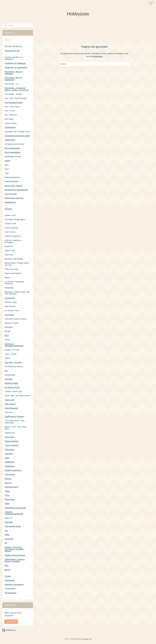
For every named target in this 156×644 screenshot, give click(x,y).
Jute (6, 531)
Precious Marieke (11, 441)
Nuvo (7, 335)
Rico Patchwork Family (14, 102)
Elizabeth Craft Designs (14, 259)
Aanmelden (11, 622)
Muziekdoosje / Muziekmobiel (16, 190)
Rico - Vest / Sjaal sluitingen (16, 98)
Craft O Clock (10, 232)
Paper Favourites (11, 269)
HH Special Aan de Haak (14, 144)
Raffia (7, 535)
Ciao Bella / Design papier (15, 219)
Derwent (8, 479)
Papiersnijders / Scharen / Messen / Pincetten (15, 560)
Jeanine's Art (10, 433)
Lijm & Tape (9, 315)
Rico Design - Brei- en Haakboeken (13, 79)
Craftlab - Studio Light (13, 391)
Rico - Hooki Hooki (12, 107)
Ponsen (8, 331)
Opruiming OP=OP (12, 51)
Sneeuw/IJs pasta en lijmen (15, 319)
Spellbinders (9, 462)
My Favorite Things (12, 387)
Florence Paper (11, 302)
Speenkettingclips (12, 181)
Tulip (6, 173)
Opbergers (9, 327)
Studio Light (9, 400)
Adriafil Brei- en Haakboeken (16, 67)
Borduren (8, 209)
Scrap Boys (9, 288)
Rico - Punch (10, 111)
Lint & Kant (9, 539)
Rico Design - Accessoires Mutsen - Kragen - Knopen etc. (17, 89)
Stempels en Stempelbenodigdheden (14, 345)
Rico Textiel (9, 119)
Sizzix (7, 458)
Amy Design (9, 437)
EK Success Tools (12, 310)
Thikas (7, 491)
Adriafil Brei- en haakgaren (15, 63)
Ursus (7, 495)
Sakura (7, 358)
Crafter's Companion (13, 236)
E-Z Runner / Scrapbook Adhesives (14, 283)
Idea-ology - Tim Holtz (13, 362)
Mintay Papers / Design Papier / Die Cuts (17, 264)
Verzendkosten (10, 593)
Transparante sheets (13, 526)
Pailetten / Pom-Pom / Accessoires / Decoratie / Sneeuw (14, 549)
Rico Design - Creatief (13, 94)
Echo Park (9, 255)
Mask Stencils (10, 306)
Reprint (7, 278)
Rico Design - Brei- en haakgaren (13, 73)
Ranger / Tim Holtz (12, 350)
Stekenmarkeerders (12, 177)
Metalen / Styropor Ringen (15, 555)
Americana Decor (11, 487)
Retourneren (9, 580)
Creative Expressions (13, 470)
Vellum (7, 503)
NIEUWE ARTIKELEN (13, 46)
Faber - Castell (10, 354)
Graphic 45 (9, 246)
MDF (6, 566)
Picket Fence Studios (13, 273)
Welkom (8, 40)
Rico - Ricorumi (11, 115)
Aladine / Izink (10, 215)
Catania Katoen (11, 123)
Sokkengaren (10, 140)
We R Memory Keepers (14, 366)
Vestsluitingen (10, 202)
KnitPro (7, 161)
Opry (6, 165)
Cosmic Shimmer (11, 228)
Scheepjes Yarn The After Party (17, 132)
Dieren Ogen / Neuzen (13, 186)
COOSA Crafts (10, 224)
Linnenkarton (10, 298)
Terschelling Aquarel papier (15, 508)
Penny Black (9, 450)
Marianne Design (11, 383)
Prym (7, 169)
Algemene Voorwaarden (14, 584)
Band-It (7, 570)
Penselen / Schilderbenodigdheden (14, 513)
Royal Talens (10, 499)
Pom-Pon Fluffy (11, 194)
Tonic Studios (10, 474)
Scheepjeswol (10, 127)
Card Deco (9, 412)
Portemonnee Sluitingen (14, 198)
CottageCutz (9, 466)
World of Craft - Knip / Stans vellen (16, 428)
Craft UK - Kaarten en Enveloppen (13, 241)
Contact (8, 576)
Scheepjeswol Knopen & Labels (17, 136)
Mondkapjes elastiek (13, 156)
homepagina (97, 56)
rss (91, 639)
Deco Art (8, 483)
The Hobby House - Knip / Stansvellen (15, 422)
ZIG (6, 371)
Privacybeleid (10, 589)
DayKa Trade (10, 250)
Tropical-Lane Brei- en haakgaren (13, 58)
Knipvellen (9, 522)
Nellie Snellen (10, 404)
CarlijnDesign (10, 375)
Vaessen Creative (12, 323)
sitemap (86, 639)
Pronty (7, 340)
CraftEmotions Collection (14, 416)
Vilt (6, 543)
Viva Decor (9, 454)
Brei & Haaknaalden (13, 152)
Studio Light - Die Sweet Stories (17, 396)
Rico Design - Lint (12, 84)
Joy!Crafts (9, 379)
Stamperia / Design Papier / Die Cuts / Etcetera (17, 293)
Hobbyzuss (9, 630)
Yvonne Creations (12, 445)
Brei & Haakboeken (12, 148)
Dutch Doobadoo (11, 408)
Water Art (8, 518)
